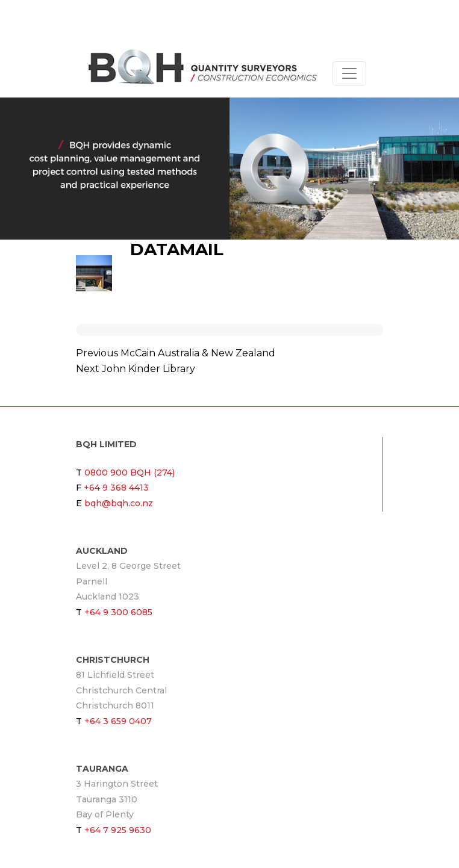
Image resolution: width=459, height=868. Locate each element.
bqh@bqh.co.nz (119, 503)
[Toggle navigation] (349, 73)
